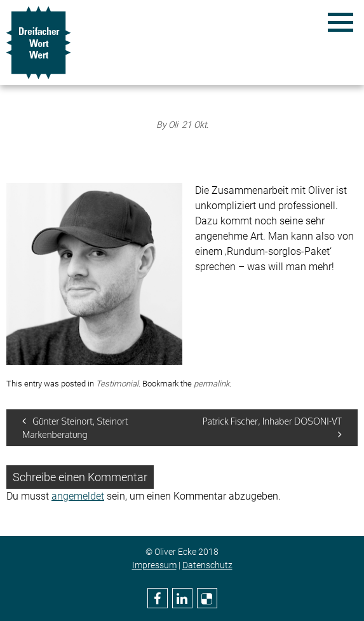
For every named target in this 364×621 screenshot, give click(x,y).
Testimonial (117, 384)
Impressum (154, 565)
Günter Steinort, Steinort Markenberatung (75, 428)
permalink (212, 384)
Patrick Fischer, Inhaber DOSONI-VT (272, 428)
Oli (173, 125)
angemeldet (78, 496)
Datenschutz (207, 565)
